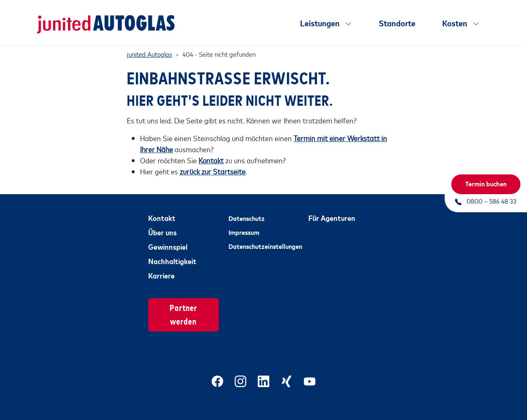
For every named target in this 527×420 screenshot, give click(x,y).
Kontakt (162, 210)
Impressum (244, 225)
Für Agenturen (332, 210)
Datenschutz (247, 211)
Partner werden (183, 306)
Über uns (162, 225)
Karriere (161, 268)
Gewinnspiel (168, 239)
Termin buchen (486, 183)
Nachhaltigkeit (172, 253)
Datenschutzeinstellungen (264, 239)
